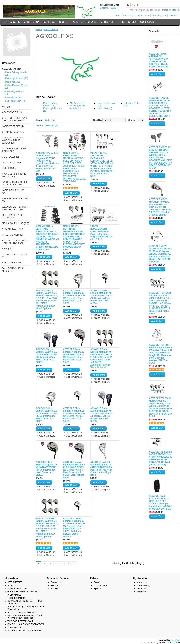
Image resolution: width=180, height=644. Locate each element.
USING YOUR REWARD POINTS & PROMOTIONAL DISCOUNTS (25, 617)
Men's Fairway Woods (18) (50, 104)
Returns (54, 585)
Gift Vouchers (100, 585)
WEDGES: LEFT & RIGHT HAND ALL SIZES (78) (15, 208)
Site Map (55, 589)
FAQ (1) (6, 107)
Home (116, 15)
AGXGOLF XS (51, 30)
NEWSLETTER (15, 582)
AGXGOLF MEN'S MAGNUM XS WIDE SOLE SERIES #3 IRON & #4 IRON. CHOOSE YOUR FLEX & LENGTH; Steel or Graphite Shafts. (160, 207)
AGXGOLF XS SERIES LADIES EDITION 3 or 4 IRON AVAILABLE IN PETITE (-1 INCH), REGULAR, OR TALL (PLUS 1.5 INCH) (161, 458)
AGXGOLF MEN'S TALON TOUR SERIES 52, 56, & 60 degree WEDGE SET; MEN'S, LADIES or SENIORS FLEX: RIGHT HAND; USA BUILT (160, 254)
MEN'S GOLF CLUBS (112, 22)
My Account (143, 15)
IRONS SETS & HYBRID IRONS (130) (14, 175)
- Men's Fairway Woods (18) (15, 74)
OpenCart (175, 640)
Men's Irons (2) (77, 103)
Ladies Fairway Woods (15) (77, 107)
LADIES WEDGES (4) (13, 126)
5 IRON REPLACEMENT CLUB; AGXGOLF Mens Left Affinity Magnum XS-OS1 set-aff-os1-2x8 (101, 233)
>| (74, 564)
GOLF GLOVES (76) (12, 162)
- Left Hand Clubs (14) (15, 101)
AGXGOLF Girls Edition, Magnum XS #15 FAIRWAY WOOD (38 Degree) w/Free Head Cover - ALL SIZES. (101, 415)
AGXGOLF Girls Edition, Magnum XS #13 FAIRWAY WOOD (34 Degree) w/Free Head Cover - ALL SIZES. (74, 415)
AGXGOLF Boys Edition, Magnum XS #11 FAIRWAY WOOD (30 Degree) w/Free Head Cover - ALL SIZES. (74, 297)
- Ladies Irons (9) (12, 97)
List (47, 120)
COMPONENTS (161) (13, 132)
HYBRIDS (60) (9, 168)
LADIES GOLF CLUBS (84, 22)
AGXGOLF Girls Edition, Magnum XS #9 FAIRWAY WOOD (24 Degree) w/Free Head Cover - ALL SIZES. (46, 468)
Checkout (173, 15)
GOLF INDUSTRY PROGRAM (22, 592)
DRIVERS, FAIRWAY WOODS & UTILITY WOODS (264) (12, 140)
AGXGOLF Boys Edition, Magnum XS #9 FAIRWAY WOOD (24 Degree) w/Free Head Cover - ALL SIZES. (74, 356)
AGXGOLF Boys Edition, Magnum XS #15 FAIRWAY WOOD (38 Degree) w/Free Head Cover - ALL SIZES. (47, 356)
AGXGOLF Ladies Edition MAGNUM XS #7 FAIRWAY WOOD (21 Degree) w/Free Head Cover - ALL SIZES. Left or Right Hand (74, 470)
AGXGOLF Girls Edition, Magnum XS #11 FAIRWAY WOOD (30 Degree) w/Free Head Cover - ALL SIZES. (47, 415)
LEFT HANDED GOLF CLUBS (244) (13, 216)
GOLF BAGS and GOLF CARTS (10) (14, 150)
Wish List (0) (128, 15)
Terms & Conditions (17, 598)
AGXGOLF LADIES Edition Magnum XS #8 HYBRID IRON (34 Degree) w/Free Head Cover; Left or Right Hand (101, 468)
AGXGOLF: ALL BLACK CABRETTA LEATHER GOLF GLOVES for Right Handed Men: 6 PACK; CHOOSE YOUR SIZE (161, 502)
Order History (143, 585)
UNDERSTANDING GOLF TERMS (24, 631)
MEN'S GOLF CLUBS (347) (16, 223)
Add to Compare (47, 186)
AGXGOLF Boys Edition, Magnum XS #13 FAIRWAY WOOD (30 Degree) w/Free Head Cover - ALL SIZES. (101, 297)
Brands (97, 582)
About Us (12, 585)
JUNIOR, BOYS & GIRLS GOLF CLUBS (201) (14, 183)
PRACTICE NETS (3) (12, 235)
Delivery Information (17, 589)
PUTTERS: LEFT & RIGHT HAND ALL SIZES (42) (15, 242)
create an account (171, 10)
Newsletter (142, 592)
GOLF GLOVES (11, 22)
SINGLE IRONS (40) (12, 263)
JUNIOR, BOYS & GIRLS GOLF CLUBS (46, 22)
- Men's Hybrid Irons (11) (16, 78)
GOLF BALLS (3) (10, 157)
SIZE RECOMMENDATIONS (21, 612)
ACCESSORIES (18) (12, 112)
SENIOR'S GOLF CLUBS (142, 22)
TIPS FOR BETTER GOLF (20, 621)
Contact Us (56, 582)
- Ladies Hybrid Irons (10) (14, 93)
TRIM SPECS (14, 627)
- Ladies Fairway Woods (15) (16, 87)
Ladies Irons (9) (104, 108)
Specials (98, 589)
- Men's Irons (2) (12, 82)
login (156, 10)
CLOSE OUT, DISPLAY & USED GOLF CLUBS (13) (15, 119)
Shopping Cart (159, 15)
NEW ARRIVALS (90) (12, 229)
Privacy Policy (14, 595)
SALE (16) (7, 249)
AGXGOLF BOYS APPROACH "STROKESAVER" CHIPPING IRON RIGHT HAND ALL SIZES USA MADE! (159, 60)
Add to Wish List (47, 183)
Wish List (141, 589)
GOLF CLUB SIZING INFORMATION (26, 624)
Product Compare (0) (47, 126)
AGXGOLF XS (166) (12, 69)
